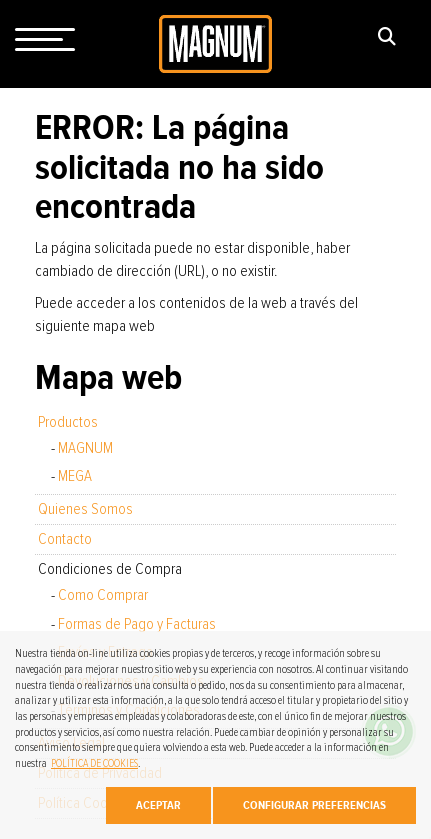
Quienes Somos (85, 509)
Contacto (65, 539)
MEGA (75, 476)
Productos (68, 422)
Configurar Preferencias (314, 805)
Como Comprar (103, 595)
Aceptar (158, 805)
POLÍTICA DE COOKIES (94, 763)
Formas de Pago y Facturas (137, 624)
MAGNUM (85, 448)
